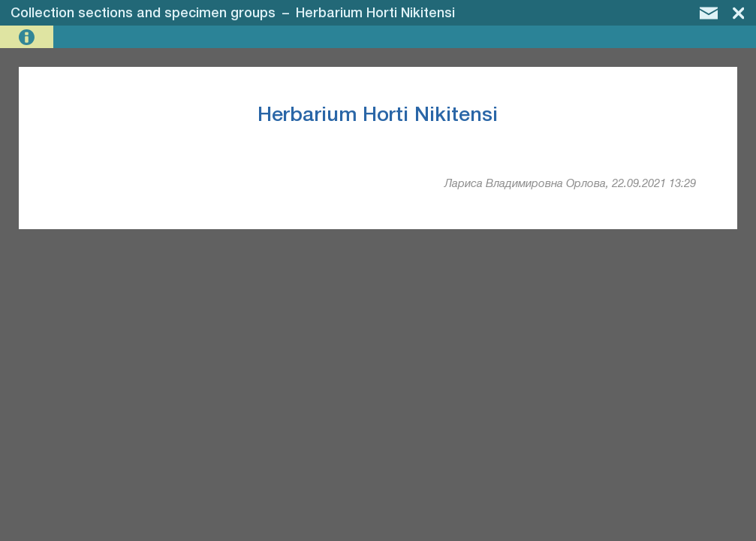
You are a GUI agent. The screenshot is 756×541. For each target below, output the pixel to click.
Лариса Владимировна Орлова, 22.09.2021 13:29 (570, 184)
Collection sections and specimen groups (143, 14)
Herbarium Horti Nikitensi (375, 14)
